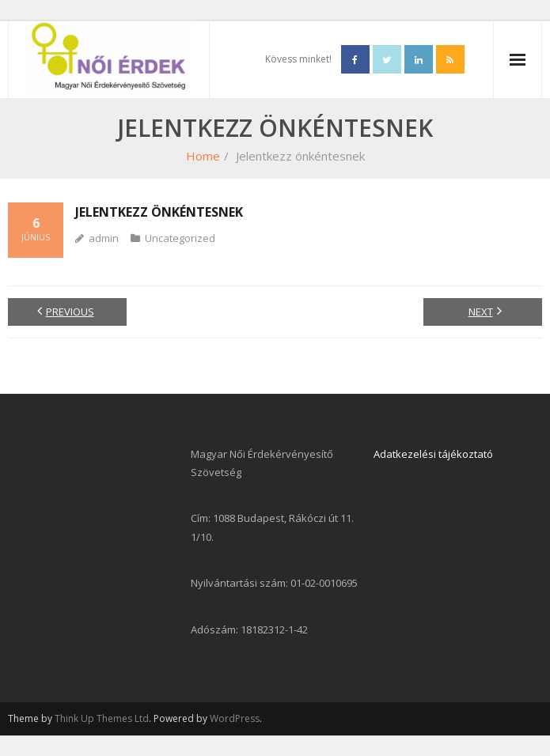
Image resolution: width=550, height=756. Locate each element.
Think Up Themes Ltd (102, 718)
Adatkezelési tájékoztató (433, 454)
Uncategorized (180, 238)
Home (203, 156)
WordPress (235, 718)
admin (104, 238)
